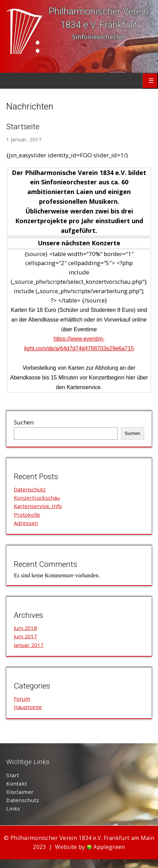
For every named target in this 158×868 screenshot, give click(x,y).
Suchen (24, 422)
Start (13, 775)
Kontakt (17, 783)
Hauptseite (28, 707)
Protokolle (27, 515)
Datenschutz (30, 489)
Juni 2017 (25, 636)
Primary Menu (150, 81)
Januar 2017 (29, 645)
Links (13, 808)
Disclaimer (20, 792)
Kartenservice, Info (38, 506)
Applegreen (109, 847)
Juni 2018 (25, 628)
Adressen (26, 523)
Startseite (23, 126)
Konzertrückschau (37, 498)
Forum (22, 699)
